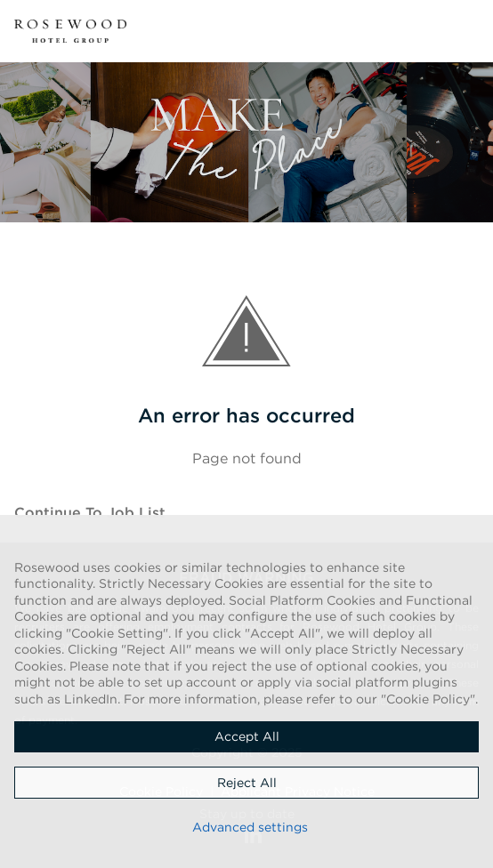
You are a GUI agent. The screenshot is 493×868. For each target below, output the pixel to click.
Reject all (247, 783)
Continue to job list (90, 512)
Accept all (247, 736)
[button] (468, 31)
